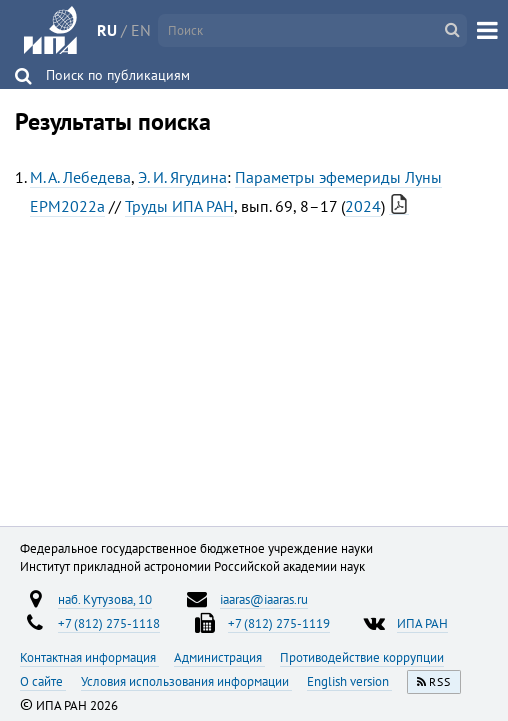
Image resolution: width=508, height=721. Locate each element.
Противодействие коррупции (362, 657)
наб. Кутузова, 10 (105, 599)
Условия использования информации (186, 681)
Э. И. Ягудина (182, 177)
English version (349, 681)
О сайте (43, 681)
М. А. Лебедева (80, 177)
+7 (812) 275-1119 (279, 623)
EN (141, 30)
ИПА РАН (422, 623)
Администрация (219, 657)
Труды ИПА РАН (179, 206)
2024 (363, 206)
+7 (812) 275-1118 (109, 623)
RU (107, 30)
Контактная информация (89, 657)
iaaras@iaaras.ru (264, 599)
